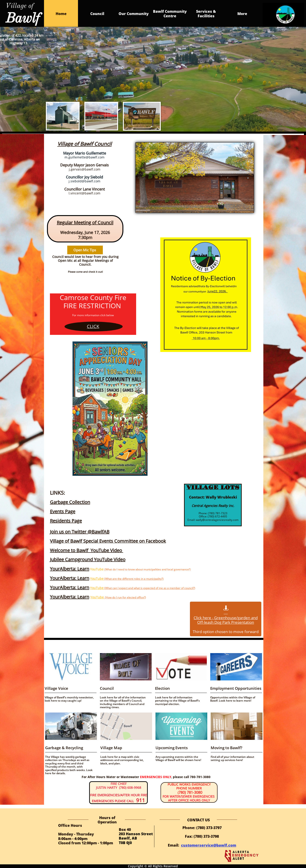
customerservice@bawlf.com (209, 845)
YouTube (97, 579)
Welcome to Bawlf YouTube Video (86, 550)
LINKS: (57, 493)
